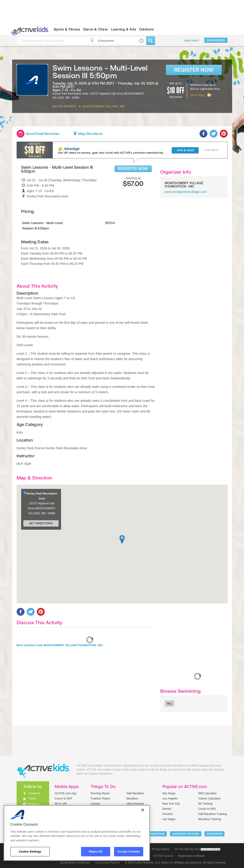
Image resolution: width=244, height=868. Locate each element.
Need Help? (192, 41)
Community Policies (108, 863)
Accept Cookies (129, 852)
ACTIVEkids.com (29, 29)
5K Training (206, 804)
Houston (168, 814)
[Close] (143, 810)
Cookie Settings (211, 849)
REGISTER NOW (133, 169)
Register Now (194, 70)
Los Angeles (170, 799)
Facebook (34, 793)
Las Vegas (169, 819)
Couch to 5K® (64, 799)
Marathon (133, 799)
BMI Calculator (208, 793)
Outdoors (147, 29)
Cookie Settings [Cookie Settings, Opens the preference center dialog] (30, 852)
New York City (171, 804)
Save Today (198, 95)
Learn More (211, 150)
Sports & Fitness (67, 29)
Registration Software (191, 856)
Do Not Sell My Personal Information (198, 849)
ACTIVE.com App (66, 793)
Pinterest (34, 804)
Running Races (100, 793)
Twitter (32, 799)
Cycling (95, 804)
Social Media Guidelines (75, 863)
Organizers (216, 40)
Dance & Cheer (96, 29)
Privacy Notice (161, 849)
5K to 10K (61, 804)
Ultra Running (135, 804)
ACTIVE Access (163, 856)
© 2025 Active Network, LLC (142, 863)
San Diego (169, 793)
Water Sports (64, 106)
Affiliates (215, 834)
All (170, 703)
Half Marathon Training (213, 814)
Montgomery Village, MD (104, 106)
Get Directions (41, 523)
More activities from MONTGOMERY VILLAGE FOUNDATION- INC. (60, 645)
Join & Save (185, 150)
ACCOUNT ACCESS (186, 834)
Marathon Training (210, 819)
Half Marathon (135, 793)
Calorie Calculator (210, 799)
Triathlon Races (100, 799)
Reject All (96, 852)
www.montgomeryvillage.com (186, 192)
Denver (167, 809)
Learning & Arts (124, 29)
